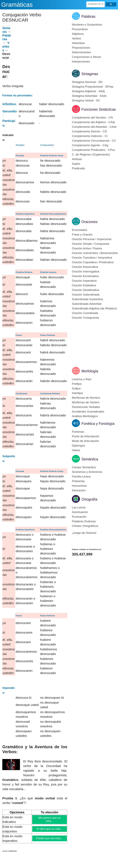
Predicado (79, 168)
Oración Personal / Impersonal (92, 239)
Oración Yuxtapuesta (85, 318)
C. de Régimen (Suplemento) (91, 154)
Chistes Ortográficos (85, 526)
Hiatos (76, 450)
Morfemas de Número (86, 398)
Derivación (79, 490)
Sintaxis (6, 30)
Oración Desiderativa (86, 290)
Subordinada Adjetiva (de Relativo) (94, 308)
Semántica (90, 459)
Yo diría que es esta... (49, 829)
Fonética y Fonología (98, 424)
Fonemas (78, 432)
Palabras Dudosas (84, 521)
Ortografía (89, 499)
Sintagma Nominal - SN (87, 82)
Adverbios (78, 43)
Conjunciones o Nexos (87, 57)
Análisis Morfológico (85, 416)
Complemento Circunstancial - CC (94, 141)
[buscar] (96, 4)
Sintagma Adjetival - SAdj (88, 91)
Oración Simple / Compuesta (91, 244)
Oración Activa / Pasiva (87, 248)
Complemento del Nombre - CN (92, 118)
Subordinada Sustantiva (87, 299)
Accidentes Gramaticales (88, 412)
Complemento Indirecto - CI (90, 136)
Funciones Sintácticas (99, 109)
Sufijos (76, 388)
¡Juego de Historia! (84, 533)
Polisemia (78, 481)
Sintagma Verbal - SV (86, 100)
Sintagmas (90, 74)
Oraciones (89, 222)
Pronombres (80, 29)
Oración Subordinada (86, 295)
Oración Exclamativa (85, 276)
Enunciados (80, 230)
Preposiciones (81, 48)
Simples (20, 145)
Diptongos (79, 446)
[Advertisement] (39, 47)
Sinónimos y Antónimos (87, 472)
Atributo (77, 159)
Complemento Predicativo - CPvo (93, 150)
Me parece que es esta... (50, 819)
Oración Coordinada (85, 313)
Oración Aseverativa (85, 267)
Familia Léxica (81, 476)
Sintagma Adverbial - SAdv (89, 96)
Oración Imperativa (84, 281)
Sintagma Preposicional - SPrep (93, 87)
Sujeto (76, 164)
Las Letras (79, 507)
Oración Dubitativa (84, 285)
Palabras (7, 37)
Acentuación (80, 512)
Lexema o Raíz (82, 379)
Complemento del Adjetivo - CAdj (93, 122)
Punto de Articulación (86, 436)
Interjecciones (81, 61)
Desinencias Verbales (86, 407)
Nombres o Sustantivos (87, 25)
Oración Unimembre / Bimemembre (95, 253)
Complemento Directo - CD (89, 131)
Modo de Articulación (85, 441)
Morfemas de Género (86, 402)
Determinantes (81, 52)
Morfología (90, 371)
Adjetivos (78, 34)
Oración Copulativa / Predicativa (93, 262)
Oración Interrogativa (86, 271)
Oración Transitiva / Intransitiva (92, 258)
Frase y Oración (82, 235)
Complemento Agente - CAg (90, 145)
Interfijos (77, 393)
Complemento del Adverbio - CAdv (94, 127)
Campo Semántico (84, 467)
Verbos (6, 46)
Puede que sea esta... (50, 838)
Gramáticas (17, 5)
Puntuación (79, 517)
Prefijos (77, 384)
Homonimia (79, 486)
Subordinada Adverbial (87, 304)
